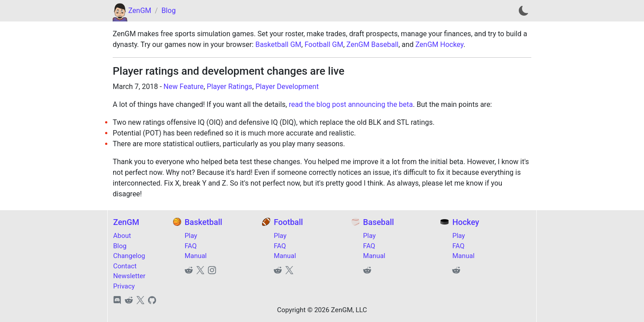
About (122, 236)
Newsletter (129, 276)
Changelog (129, 256)
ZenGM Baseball (373, 44)
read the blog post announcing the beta (351, 104)
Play (191, 236)
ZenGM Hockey (440, 44)
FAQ (191, 246)
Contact (125, 266)
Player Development (287, 87)
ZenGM (140, 11)
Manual (196, 256)
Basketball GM (278, 44)
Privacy (124, 286)
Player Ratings (229, 87)
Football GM (324, 44)
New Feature (184, 87)
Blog (169, 11)
